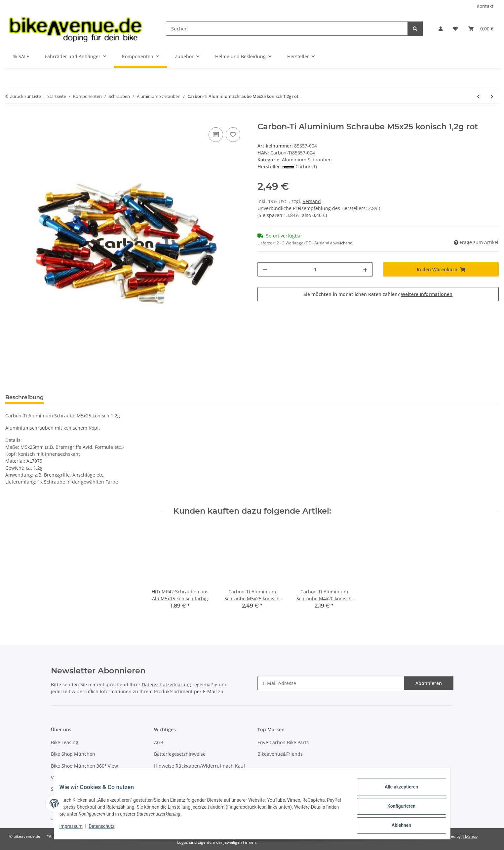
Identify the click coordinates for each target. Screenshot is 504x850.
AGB (159, 742)
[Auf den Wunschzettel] (233, 135)
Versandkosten (67, 777)
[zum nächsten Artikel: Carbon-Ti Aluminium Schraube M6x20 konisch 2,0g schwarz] (492, 96)
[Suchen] (287, 29)
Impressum (76, 829)
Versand (312, 201)
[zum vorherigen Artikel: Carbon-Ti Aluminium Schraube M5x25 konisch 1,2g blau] (478, 96)
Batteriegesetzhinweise (180, 754)
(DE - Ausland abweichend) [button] (329, 243)
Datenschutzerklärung (166, 684)
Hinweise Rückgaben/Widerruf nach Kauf (200, 766)
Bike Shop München (73, 754)
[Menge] (315, 269)
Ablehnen (396, 827)
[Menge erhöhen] (365, 269)
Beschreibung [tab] (24, 397)
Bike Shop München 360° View (84, 766)
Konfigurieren (396, 809)
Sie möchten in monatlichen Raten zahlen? (378, 294)
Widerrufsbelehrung (177, 777)
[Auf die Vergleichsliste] (216, 135)
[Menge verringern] (265, 269)
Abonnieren (429, 683)
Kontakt (485, 6)
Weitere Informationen (427, 294)
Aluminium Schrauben (307, 160)
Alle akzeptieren (396, 792)
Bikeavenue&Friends (280, 754)
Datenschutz (107, 829)
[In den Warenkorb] (11, 118)
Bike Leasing (65, 742)
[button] (441, 29)
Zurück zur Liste (25, 96)
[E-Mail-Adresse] (331, 683)
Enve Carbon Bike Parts (283, 742)
